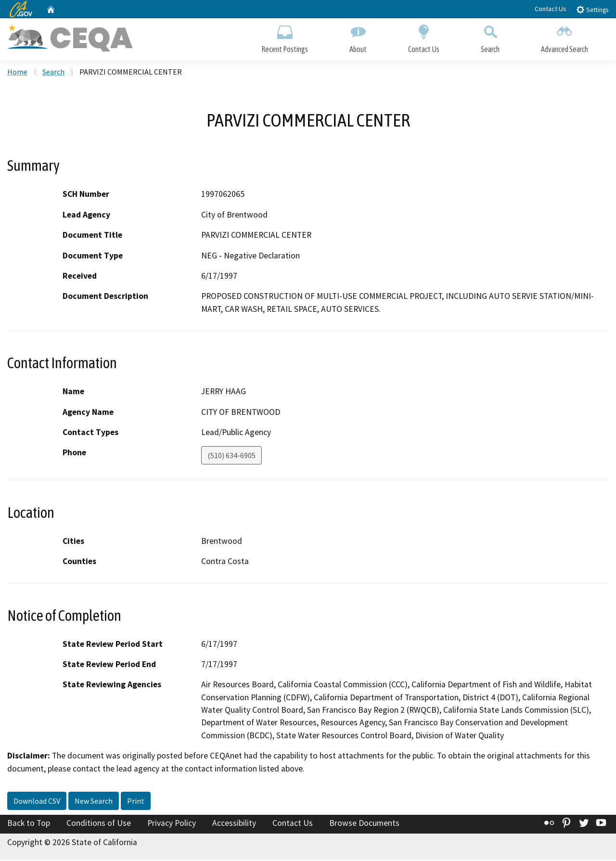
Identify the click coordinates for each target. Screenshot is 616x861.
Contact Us (551, 9)
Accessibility (234, 824)
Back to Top (29, 824)
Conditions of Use (99, 824)
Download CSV (37, 802)
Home (17, 73)
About (358, 37)
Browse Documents (364, 824)
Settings (592, 9)
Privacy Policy (172, 824)
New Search (94, 802)
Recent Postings (285, 37)
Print (136, 802)
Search (490, 37)
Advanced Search (565, 37)
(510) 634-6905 (231, 457)
